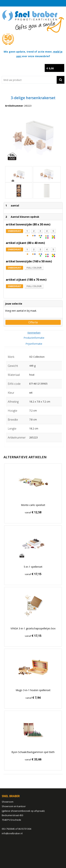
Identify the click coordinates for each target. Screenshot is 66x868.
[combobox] (29, 80)
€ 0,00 (50, 68)
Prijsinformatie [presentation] (34, 344)
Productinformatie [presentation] (34, 338)
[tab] (34, 333)
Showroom (8, 802)
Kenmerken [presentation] (34, 333)
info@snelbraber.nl (12, 833)
